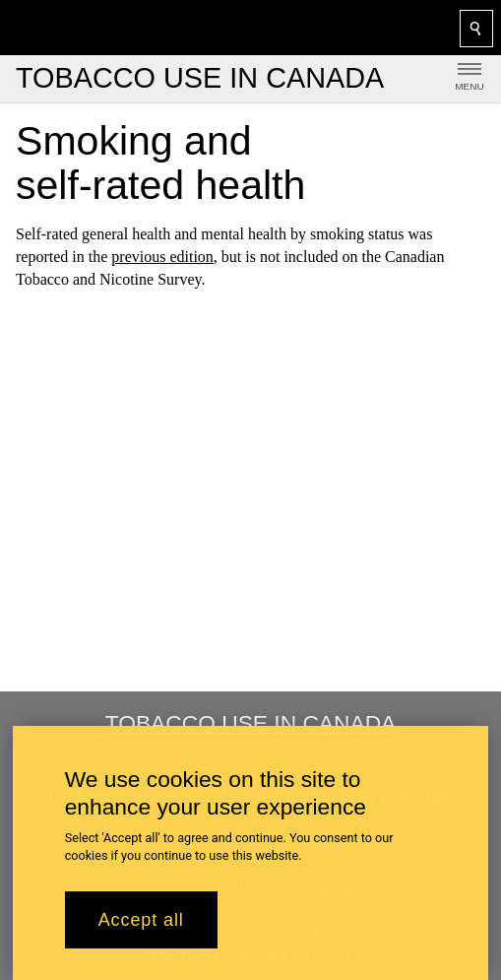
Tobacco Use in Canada (251, 723)
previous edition (162, 257)
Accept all (141, 920)
